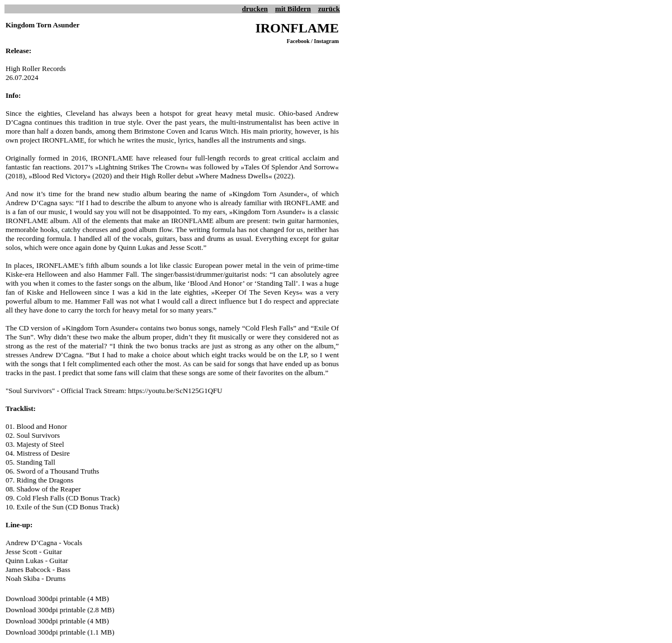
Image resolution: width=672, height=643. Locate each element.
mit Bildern (293, 9)
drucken (255, 9)
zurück (329, 9)
